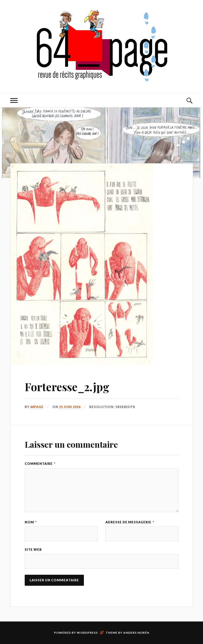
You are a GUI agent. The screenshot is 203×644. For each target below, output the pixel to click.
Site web (33, 550)
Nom (31, 522)
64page (37, 407)
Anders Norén (136, 633)
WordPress (87, 633)
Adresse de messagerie (130, 522)
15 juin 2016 (70, 407)
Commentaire (40, 464)
